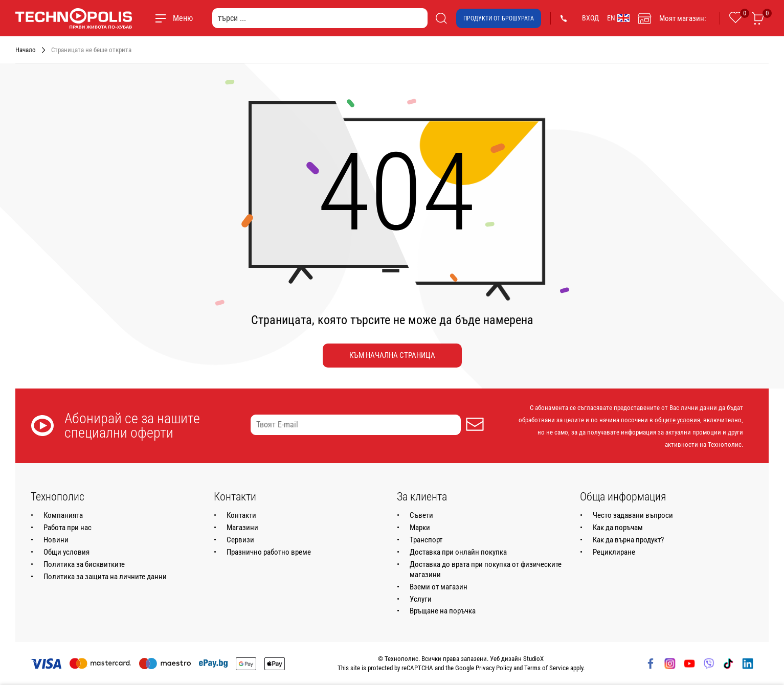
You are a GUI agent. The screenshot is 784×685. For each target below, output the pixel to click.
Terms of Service (546, 668)
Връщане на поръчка (443, 611)
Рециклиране (614, 552)
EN (618, 18)
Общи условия (66, 552)
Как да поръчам (618, 528)
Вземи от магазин (439, 587)
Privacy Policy (494, 668)
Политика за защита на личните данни (105, 577)
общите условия (677, 420)
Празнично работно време (269, 552)
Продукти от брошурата (499, 18)
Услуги (421, 599)
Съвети (421, 515)
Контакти (241, 515)
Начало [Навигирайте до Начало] (26, 50)
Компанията (63, 515)
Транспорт (426, 540)
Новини (56, 540)
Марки (420, 528)
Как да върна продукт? (628, 540)
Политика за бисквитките (84, 564)
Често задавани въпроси (633, 515)
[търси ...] (320, 18)
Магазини (242, 528)
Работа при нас (68, 528)
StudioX (533, 659)
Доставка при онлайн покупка (458, 552)
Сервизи (240, 540)
